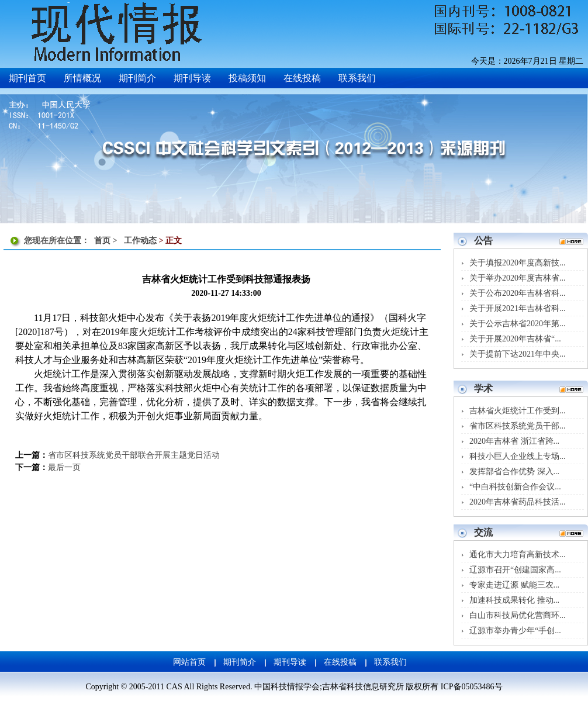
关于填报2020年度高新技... (518, 263)
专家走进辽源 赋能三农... (514, 585)
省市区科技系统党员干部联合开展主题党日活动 (134, 455)
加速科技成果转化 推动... (514, 600)
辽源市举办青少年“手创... (515, 631)
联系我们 (390, 662)
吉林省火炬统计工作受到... (518, 411)
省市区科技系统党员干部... (518, 426)
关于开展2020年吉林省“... (515, 339)
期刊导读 (290, 662)
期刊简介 (240, 662)
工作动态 (140, 241)
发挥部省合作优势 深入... (514, 472)
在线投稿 (340, 662)
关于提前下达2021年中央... (518, 354)
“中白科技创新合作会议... (515, 487)
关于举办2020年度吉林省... (518, 278)
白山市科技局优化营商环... (518, 615)
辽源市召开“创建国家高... (515, 570)
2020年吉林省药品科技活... (518, 502)
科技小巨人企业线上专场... (518, 456)
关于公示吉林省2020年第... (518, 324)
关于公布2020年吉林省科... (518, 293)
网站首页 (189, 662)
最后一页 (64, 467)
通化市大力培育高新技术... (518, 555)
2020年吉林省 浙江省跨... (514, 441)
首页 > (107, 241)
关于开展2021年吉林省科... (518, 308)
